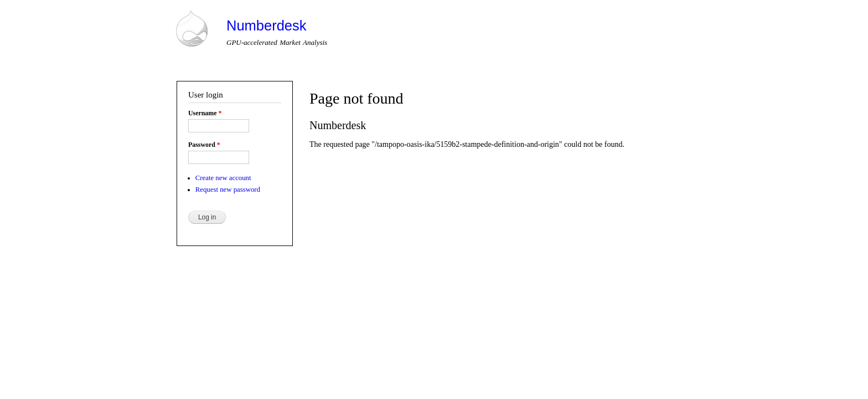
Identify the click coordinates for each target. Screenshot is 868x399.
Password (204, 145)
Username (205, 113)
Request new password (228, 190)
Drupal (222, 335)
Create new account (223, 178)
